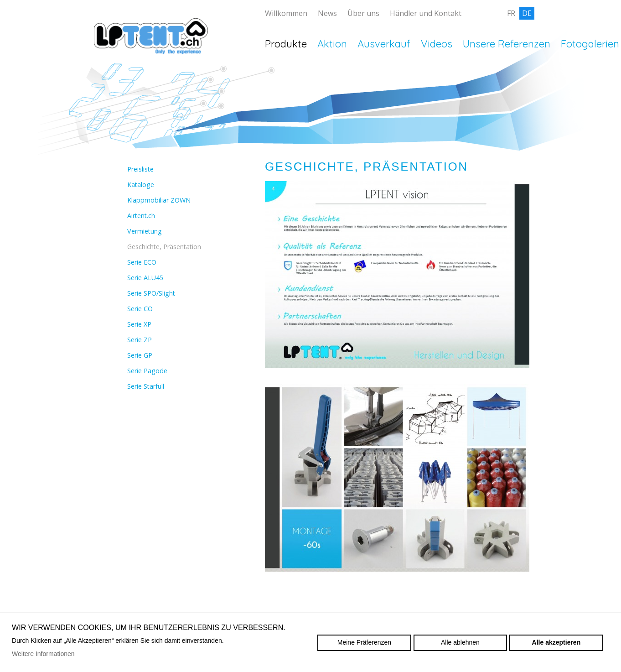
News (327, 13)
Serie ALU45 (145, 278)
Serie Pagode (147, 371)
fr (511, 13)
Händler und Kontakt (426, 13)
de (527, 13)
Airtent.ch (141, 216)
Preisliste (140, 169)
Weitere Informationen (43, 654)
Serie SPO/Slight (151, 293)
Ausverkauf (384, 44)
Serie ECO (142, 262)
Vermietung (145, 231)
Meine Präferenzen (364, 642)
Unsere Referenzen (507, 44)
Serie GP (140, 355)
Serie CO (140, 309)
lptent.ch (151, 50)
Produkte (286, 44)
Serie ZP (140, 340)
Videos (437, 44)
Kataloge (141, 185)
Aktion (332, 44)
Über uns (363, 13)
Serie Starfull (146, 386)
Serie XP (139, 324)
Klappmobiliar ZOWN (159, 200)
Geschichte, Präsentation (164, 247)
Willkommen (286, 13)
